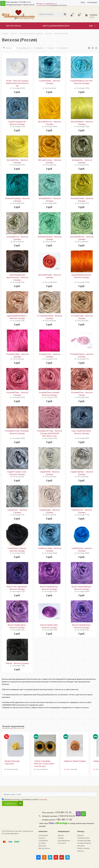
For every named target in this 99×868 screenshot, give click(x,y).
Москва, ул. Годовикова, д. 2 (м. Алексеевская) (47, 5)
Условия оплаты (83, 838)
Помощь (81, 831)
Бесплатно (62, 843)
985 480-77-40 (64, 820)
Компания (43, 831)
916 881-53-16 (25, 2)
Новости (42, 838)
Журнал (61, 835)
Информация (64, 831)
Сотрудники (43, 841)
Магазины (42, 846)
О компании (43, 835)
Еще (92, 26)
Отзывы (61, 838)
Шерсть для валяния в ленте (56, 26)
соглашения (43, 799)
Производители (64, 841)
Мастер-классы (14, 26)
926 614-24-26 (29, 5)
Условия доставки (84, 841)
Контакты (42, 843)
